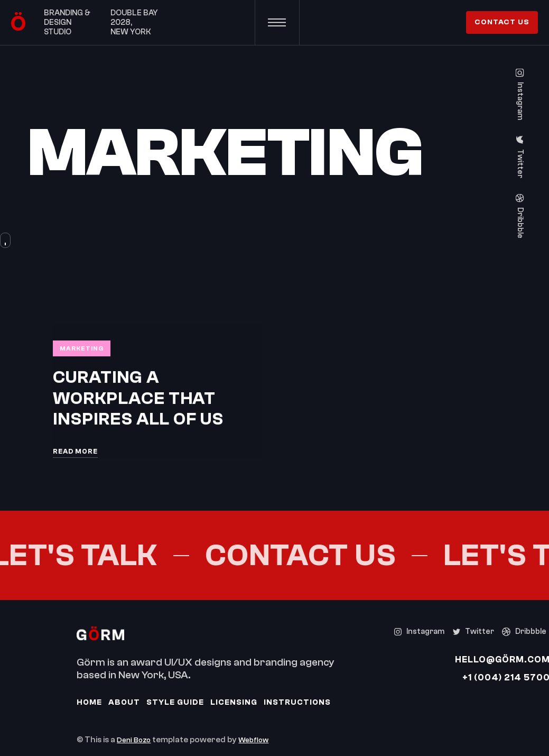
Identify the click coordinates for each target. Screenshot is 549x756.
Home (89, 702)
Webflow (253, 740)
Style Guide (175, 702)
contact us (502, 22)
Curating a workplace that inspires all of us (138, 398)
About (124, 702)
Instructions (297, 702)
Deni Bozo (134, 740)
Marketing (82, 348)
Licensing (234, 702)
